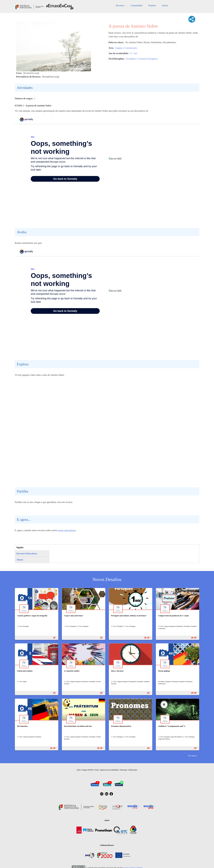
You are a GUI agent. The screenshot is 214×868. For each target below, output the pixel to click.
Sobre (79, 770)
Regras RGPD (88, 770)
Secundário (131, 59)
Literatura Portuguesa (148, 59)
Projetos (152, 5)
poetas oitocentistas (67, 530)
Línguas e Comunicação (126, 48)
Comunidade (136, 5)
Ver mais (192, 756)
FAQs (96, 770)
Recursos (120, 5)
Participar (124, 770)
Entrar (165, 5)
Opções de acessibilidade (109, 770)
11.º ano (134, 53)
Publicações (133, 770)
